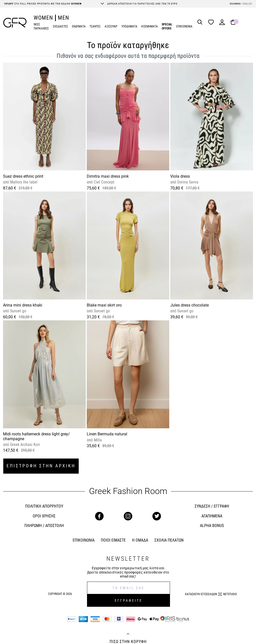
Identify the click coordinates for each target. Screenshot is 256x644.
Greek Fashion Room (128, 491)
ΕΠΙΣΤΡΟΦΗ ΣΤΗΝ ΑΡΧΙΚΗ (41, 466)
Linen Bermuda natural (107, 434)
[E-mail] (129, 588)
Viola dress (180, 176)
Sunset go (18, 311)
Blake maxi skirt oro (104, 305)
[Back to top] (128, 634)
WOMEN (43, 18)
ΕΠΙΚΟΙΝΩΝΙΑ (184, 26)
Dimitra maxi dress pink (108, 176)
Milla (97, 440)
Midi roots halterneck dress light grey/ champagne (36, 436)
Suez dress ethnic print (23, 176)
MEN (63, 18)
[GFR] (15, 23)
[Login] (222, 24)
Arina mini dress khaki (23, 305)
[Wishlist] (212, 23)
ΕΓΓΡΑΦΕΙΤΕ (129, 600)
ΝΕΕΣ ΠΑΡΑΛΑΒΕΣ (41, 27)
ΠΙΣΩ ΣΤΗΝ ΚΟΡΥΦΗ (128, 642)
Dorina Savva (187, 182)
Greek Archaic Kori (25, 445)
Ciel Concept (104, 182)
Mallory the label (23, 182)
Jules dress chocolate (189, 305)
